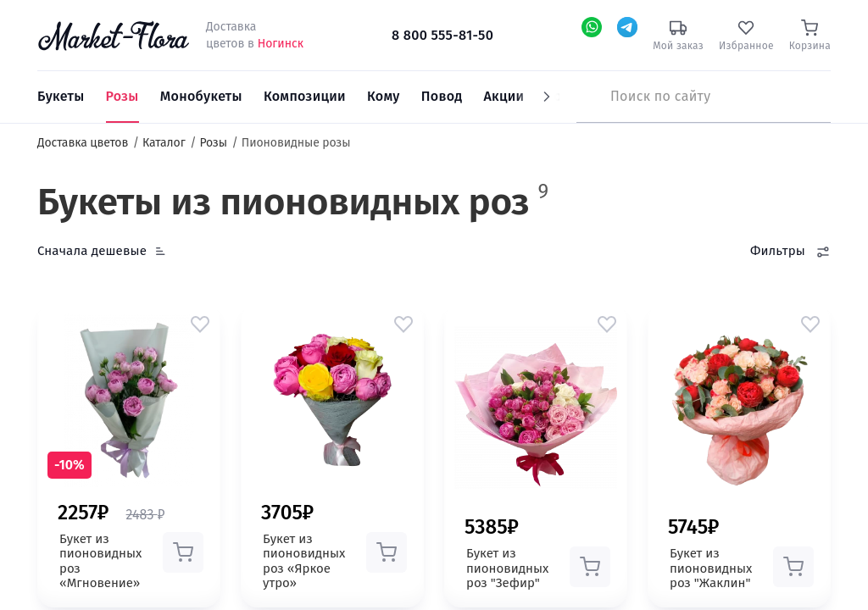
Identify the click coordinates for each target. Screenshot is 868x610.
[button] (200, 324)
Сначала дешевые (92, 251)
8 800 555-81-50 (442, 35)
